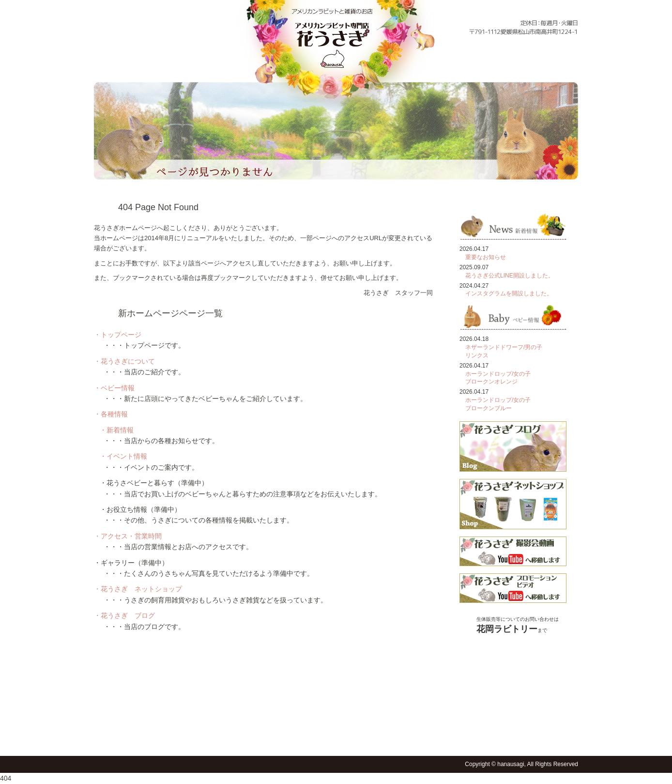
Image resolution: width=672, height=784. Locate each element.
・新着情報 (117, 430)
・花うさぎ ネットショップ (138, 589)
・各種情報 (111, 414)
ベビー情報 (234, 67)
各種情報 (429, 67)
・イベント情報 (123, 456)
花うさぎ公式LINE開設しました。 (510, 276)
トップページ (113, 67)
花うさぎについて (173, 67)
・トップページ (118, 335)
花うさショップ (367, 739)
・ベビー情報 (114, 388)
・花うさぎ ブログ (124, 615)
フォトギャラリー (559, 67)
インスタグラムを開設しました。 (509, 293)
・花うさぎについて (124, 361)
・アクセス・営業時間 (128, 536)
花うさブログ (391, 739)
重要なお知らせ (486, 257)
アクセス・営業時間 (495, 67)
